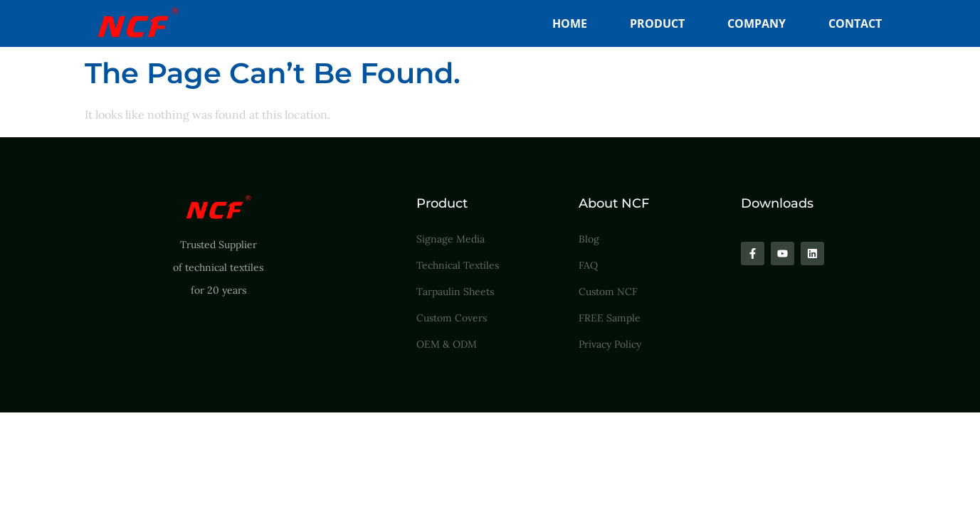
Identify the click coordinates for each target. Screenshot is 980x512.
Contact (855, 23)
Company (757, 23)
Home (570, 23)
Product (657, 23)
